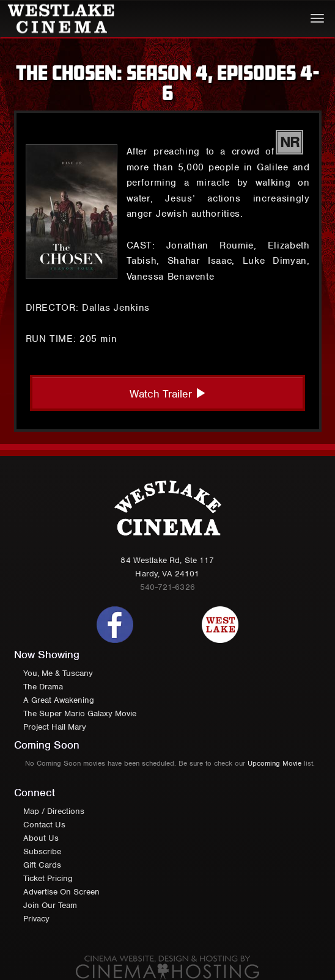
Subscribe (42, 851)
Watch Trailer (168, 394)
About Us (41, 838)
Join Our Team (50, 905)
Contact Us (44, 825)
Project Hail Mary (55, 727)
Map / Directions (54, 811)
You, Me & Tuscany (58, 673)
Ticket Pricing (48, 878)
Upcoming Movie (274, 763)
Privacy (36, 919)
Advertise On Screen (61, 892)
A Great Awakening (59, 700)
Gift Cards (42, 865)
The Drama (43, 687)
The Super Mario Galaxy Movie (80, 713)
